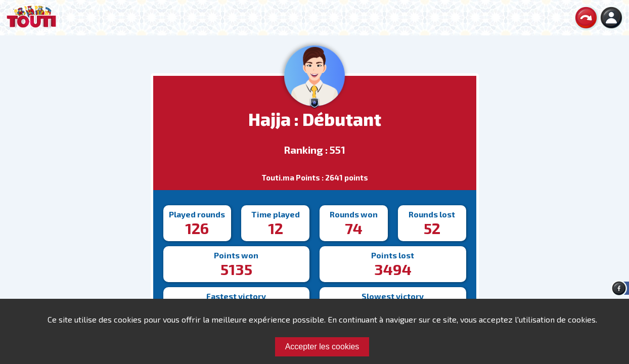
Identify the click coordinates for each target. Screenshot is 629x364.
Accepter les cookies (322, 347)
